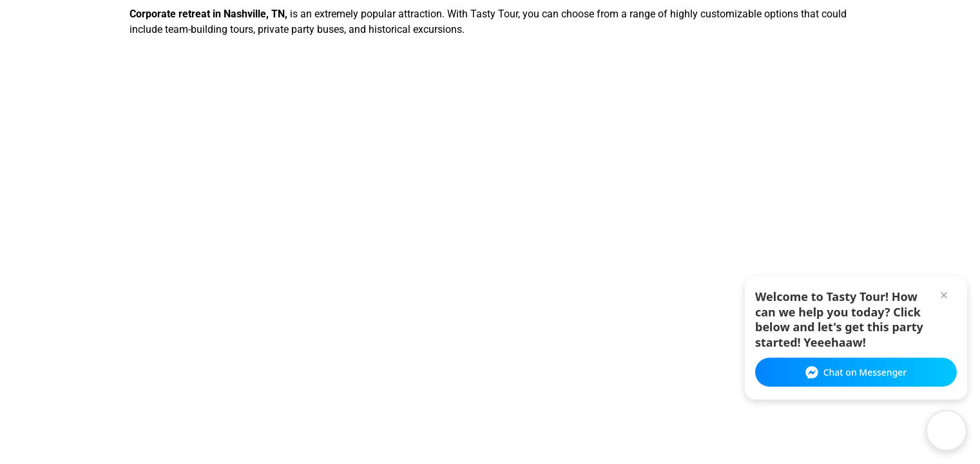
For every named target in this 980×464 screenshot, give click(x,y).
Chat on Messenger (856, 372)
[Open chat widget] (946, 430)
